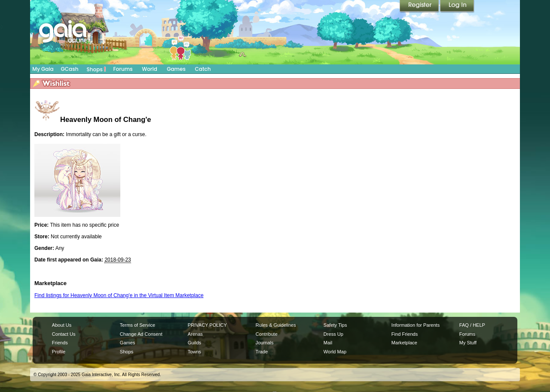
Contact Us (64, 334)
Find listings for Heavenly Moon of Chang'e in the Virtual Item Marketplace (119, 295)
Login (457, 6)
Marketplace (404, 343)
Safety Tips (335, 325)
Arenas (195, 334)
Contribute (267, 334)
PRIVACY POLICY (207, 325)
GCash (70, 69)
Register (420, 6)
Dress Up (333, 334)
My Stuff (468, 343)
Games (176, 69)
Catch (203, 69)
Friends (60, 343)
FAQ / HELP (472, 325)
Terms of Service (137, 325)
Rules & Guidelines (276, 325)
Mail (328, 343)
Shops (96, 69)
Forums (123, 69)
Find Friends (405, 334)
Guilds (194, 343)
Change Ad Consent (141, 334)
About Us (62, 325)
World (150, 69)
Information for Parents (416, 325)
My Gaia (43, 69)
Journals (265, 343)
